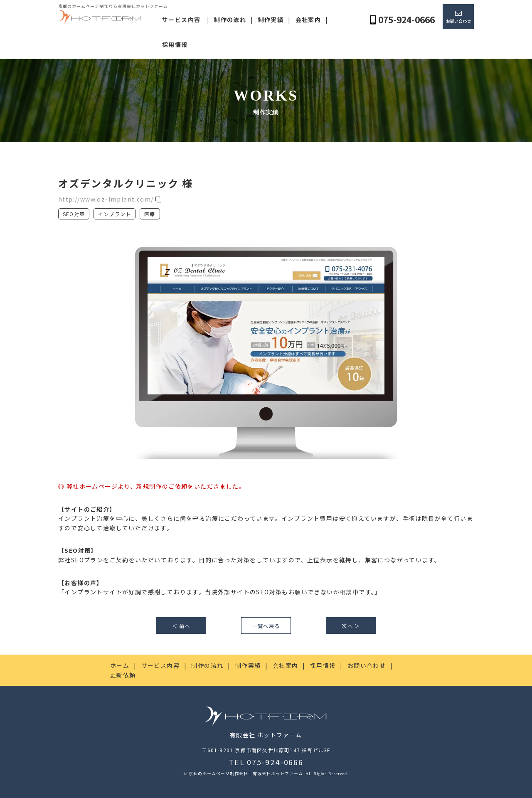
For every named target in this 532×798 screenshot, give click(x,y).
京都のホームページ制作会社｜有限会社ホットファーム (246, 773)
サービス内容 (181, 20)
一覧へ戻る (266, 626)
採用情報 (175, 44)
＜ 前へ (181, 626)
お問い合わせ (458, 21)
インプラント (115, 214)
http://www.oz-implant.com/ (110, 199)
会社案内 (308, 20)
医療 (150, 214)
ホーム (120, 665)
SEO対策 (74, 214)
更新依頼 (123, 675)
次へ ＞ (351, 626)
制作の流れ (230, 20)
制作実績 (271, 20)
